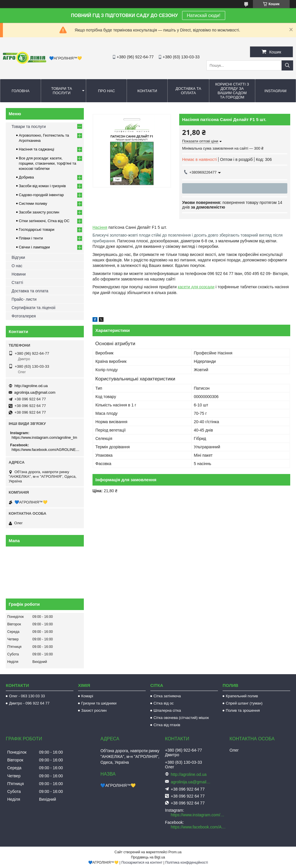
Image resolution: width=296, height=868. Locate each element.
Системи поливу (33, 203)
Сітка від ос (164, 703)
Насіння (100, 227)
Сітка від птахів (167, 725)
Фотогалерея (24, 316)
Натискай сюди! (203, 15)
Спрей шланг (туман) (244, 703)
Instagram (275, 91)
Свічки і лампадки (34, 247)
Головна (21, 91)
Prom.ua (175, 852)
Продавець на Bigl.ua (148, 857)
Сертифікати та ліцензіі (34, 308)
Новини (19, 274)
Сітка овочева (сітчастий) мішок (181, 718)
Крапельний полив (242, 696)
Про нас (107, 91)
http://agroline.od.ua (31, 386)
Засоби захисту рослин (39, 212)
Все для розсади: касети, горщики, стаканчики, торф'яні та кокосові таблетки (47, 163)
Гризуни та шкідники (99, 703)
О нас (17, 266)
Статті (17, 282)
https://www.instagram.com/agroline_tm (44, 437)
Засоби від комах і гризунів (42, 186)
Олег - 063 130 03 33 (27, 696)
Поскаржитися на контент (142, 863)
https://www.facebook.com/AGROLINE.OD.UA (46, 450)
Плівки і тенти (31, 238)
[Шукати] (287, 65)
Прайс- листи (24, 299)
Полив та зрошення (243, 710)
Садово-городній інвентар (41, 195)
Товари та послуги (62, 91)
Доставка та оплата (188, 91)
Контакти (147, 91)
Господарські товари (37, 229)
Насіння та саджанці (36, 149)
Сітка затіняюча (167, 696)
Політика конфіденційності (187, 863)
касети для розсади (196, 287)
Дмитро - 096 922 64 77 (29, 703)
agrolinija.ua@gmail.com (35, 392)
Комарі (87, 696)
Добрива (26, 177)
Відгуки (18, 257)
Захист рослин (94, 710)
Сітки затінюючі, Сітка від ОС (44, 221)
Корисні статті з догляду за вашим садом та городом (232, 91)
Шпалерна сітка (167, 710)
